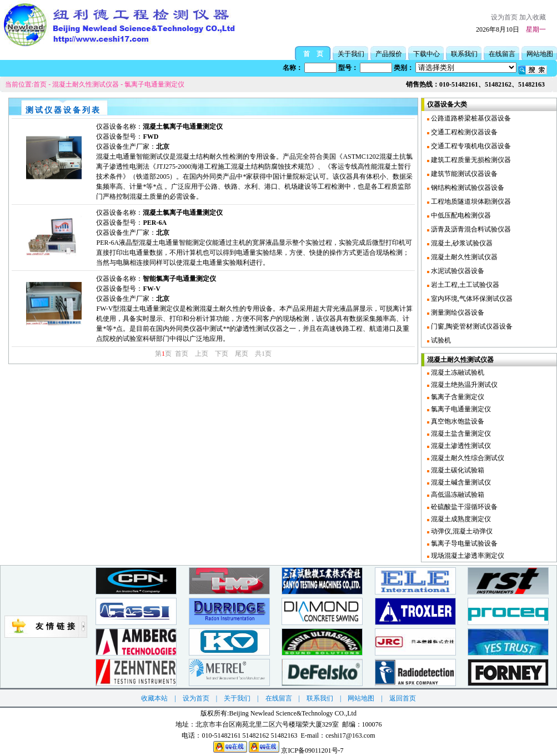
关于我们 (351, 54)
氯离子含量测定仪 (457, 397)
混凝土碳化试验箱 (457, 470)
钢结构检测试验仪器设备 (467, 188)
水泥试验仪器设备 (457, 271)
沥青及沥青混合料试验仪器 (470, 229)
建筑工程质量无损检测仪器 (470, 160)
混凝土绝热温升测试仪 (463, 385)
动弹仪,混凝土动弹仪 (461, 531)
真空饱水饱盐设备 (457, 421)
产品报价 (389, 54)
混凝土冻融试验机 (457, 372)
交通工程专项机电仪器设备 (470, 146)
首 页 (313, 54)
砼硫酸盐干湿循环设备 (463, 507)
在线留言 (502, 54)
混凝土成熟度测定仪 (460, 519)
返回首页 (403, 698)
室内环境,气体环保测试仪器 (471, 299)
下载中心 (426, 54)
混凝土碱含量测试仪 (460, 482)
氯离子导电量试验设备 (463, 543)
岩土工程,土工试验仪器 (464, 285)
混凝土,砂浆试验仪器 (461, 243)
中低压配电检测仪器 (460, 215)
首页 (40, 84)
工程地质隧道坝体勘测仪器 (470, 201)
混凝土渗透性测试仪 (460, 446)
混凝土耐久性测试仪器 (86, 84)
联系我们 (464, 54)
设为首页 (504, 17)
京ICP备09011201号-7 (312, 750)
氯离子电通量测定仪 (154, 84)
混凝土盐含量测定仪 (460, 434)
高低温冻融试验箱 (457, 495)
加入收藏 (533, 17)
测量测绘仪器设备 (457, 313)
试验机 (440, 340)
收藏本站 (154, 698)
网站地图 (540, 54)
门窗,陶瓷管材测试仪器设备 (471, 326)
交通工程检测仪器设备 (463, 132)
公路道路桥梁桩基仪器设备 (470, 118)
